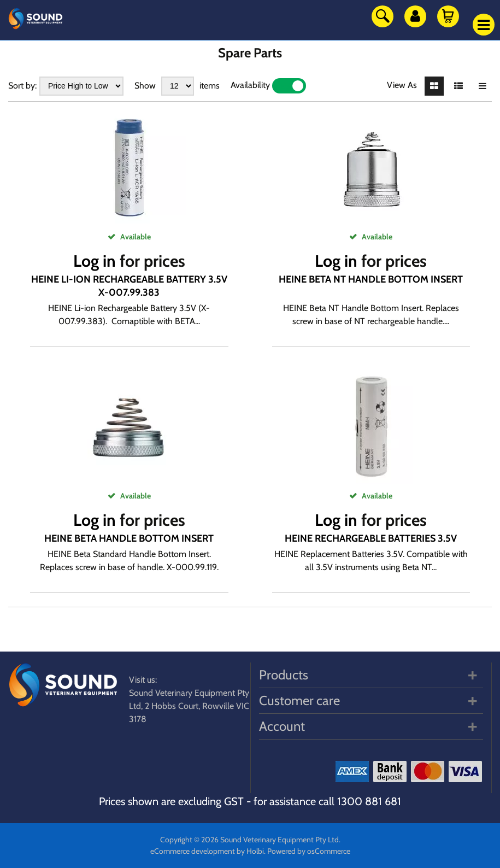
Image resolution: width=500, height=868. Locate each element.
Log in (95, 261)
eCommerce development (193, 851)
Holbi (255, 851)
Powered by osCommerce (309, 851)
